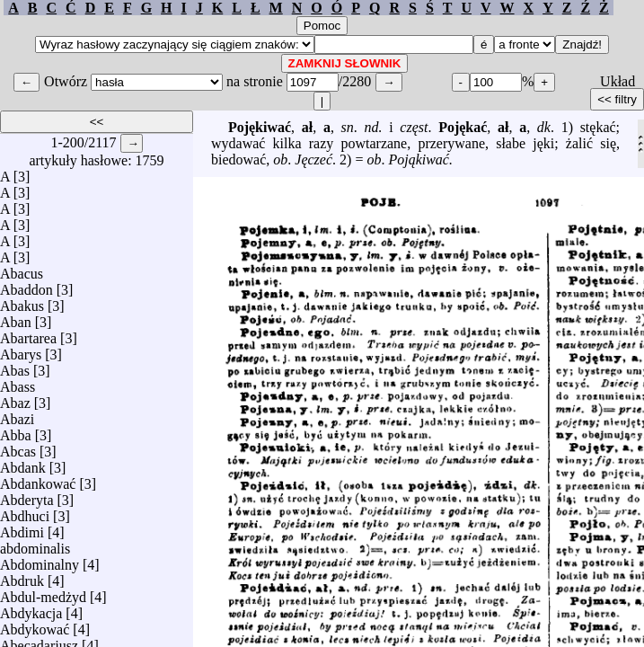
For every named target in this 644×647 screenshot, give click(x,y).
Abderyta (27, 496)
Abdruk (22, 576)
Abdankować (38, 479)
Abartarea (28, 334)
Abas (15, 366)
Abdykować (35, 625)
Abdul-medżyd (43, 593)
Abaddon (26, 285)
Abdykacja (31, 609)
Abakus (22, 301)
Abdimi (22, 528)
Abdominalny (40, 560)
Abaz (15, 399)
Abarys (21, 350)
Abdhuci (25, 512)
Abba (16, 431)
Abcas (18, 447)
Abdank (23, 463)
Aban (16, 318)
